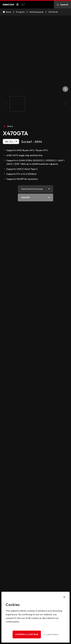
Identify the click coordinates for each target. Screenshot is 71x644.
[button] (6, 104)
